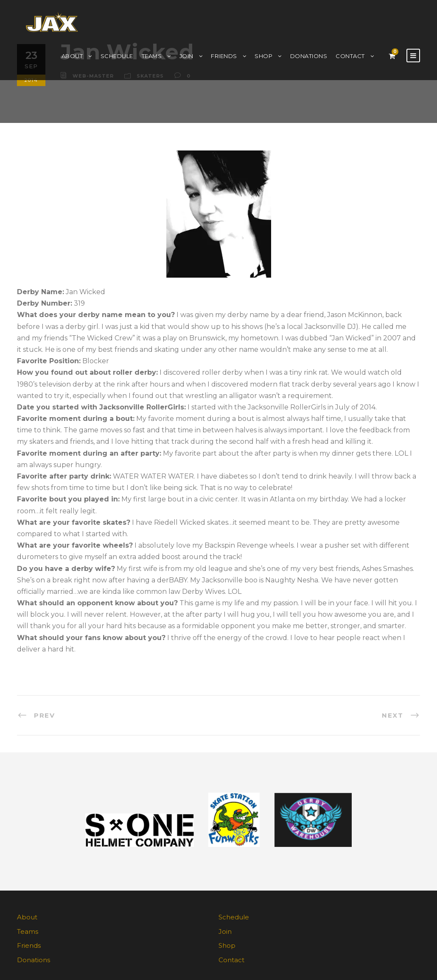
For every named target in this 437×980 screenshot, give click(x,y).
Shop (263, 56)
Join (186, 56)
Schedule (117, 56)
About (72, 56)
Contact (350, 56)
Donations (309, 56)
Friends (224, 56)
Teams (152, 56)
